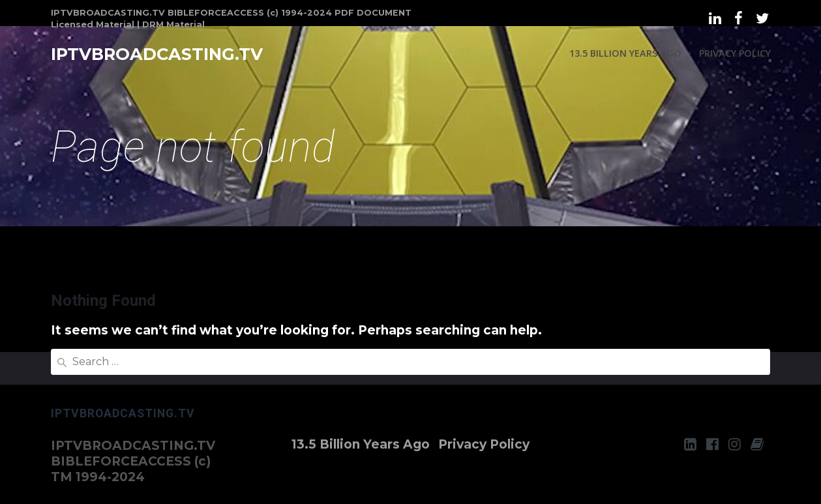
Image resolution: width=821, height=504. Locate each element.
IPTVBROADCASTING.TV (157, 54)
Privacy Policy (735, 53)
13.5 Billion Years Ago (625, 53)
